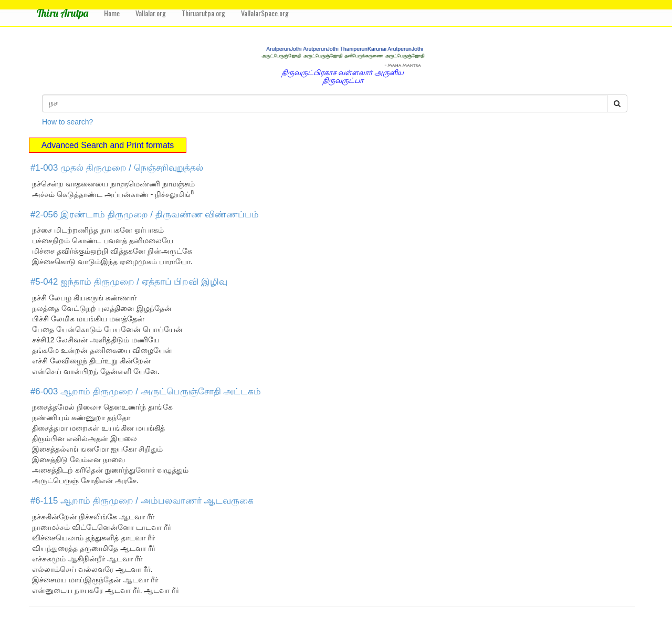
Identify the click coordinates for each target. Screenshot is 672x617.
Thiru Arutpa (62, 13)
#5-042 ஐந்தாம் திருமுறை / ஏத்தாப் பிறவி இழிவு (129, 282)
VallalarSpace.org (265, 13)
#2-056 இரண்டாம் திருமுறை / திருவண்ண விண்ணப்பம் (145, 215)
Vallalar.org (151, 13)
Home (112, 13)
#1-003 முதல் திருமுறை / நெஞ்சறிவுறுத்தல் (117, 168)
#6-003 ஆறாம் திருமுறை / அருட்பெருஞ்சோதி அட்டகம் (146, 391)
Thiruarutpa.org (203, 13)
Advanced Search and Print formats (108, 145)
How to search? (67, 122)
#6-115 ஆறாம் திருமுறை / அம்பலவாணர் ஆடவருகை (142, 501)
